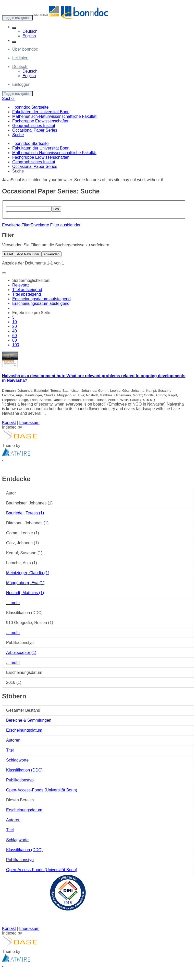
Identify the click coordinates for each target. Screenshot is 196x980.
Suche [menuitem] (18, 135)
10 (15, 322)
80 (15, 340)
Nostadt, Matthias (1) (25, 593)
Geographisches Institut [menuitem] (34, 126)
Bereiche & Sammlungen (29, 720)
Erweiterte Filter (16, 225)
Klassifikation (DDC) (24, 770)
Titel (10, 750)
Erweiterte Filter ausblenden (56, 225)
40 (15, 331)
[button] (14, 28)
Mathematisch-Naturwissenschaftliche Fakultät (54, 153)
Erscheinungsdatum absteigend (41, 303)
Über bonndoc (25, 49)
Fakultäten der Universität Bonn (41, 148)
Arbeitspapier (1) (21, 653)
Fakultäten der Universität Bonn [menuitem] (41, 112)
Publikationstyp (20, 780)
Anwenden (51, 254)
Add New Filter (28, 254)
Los (56, 209)
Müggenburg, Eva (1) (25, 583)
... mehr (13, 603)
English (29, 36)
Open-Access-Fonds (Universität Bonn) (42, 790)
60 (15, 336)
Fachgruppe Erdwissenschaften (41, 157)
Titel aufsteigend (27, 290)
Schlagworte (17, 760)
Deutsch (30, 31)
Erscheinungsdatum (24, 730)
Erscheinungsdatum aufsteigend (41, 299)
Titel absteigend (27, 294)
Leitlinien (20, 58)
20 (15, 326)
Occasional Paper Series (35, 166)
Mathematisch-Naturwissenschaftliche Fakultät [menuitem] (54, 116)
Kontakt (9, 423)
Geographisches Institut (34, 162)
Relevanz (21, 285)
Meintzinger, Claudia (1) (28, 573)
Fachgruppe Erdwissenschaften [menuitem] (41, 121)
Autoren (13, 740)
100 (16, 345)
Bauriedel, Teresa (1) (25, 513)
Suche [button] (8, 99)
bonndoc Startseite (32, 143)
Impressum (29, 423)
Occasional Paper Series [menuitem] (35, 130)
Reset (9, 254)
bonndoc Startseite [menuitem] (30, 107)
